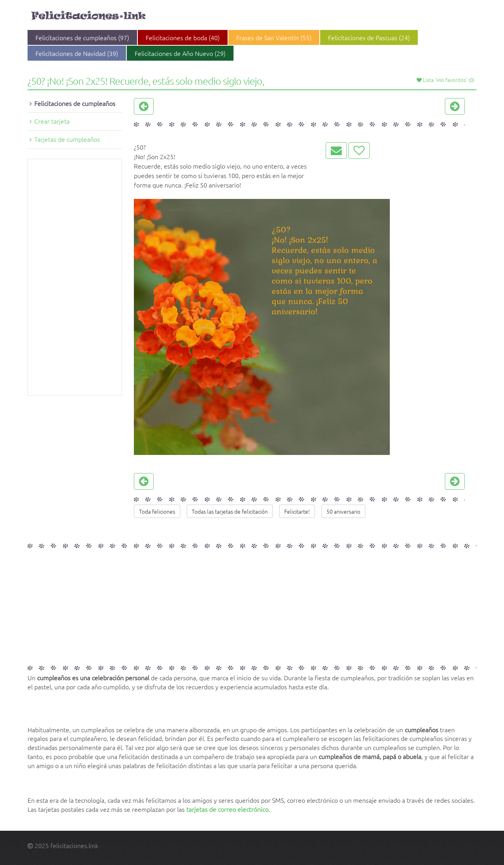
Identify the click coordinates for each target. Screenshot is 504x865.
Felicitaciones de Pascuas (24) (369, 37)
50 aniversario (343, 511)
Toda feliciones (157, 511)
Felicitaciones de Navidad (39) (77, 53)
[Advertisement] (75, 277)
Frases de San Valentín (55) (274, 37)
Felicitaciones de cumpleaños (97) (82, 37)
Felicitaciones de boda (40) (183, 37)
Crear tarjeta (52, 121)
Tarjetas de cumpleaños (67, 139)
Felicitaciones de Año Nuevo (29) (180, 53)
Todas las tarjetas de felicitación (230, 511)
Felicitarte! (297, 511)
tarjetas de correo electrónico (227, 809)
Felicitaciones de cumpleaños (75, 103)
